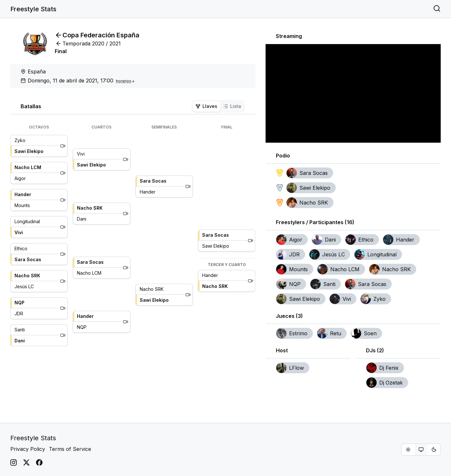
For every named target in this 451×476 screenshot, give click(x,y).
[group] (421, 450)
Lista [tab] (232, 106)
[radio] (408, 450)
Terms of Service (70, 449)
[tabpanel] (133, 235)
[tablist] (218, 106)
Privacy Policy (28, 449)
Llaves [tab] (206, 106)
